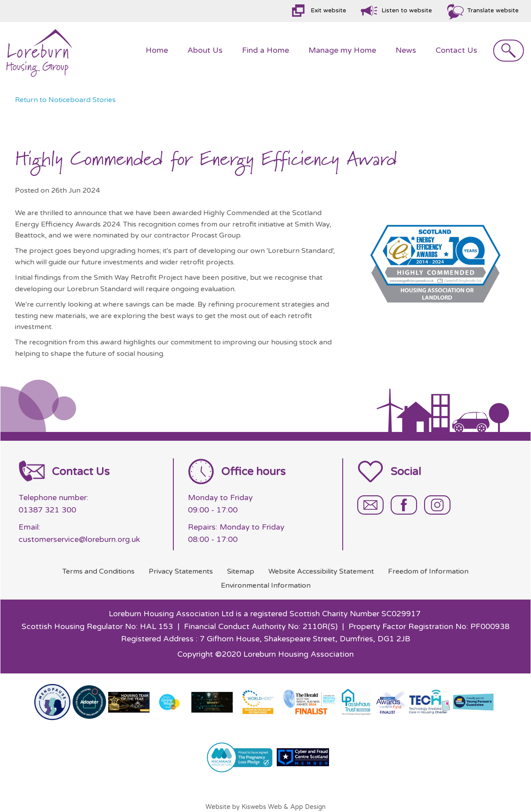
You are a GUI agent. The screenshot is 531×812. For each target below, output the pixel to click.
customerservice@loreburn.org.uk (79, 540)
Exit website (328, 11)
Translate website (493, 11)
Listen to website (407, 11)
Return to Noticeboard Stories (65, 100)
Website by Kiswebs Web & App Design (265, 807)
